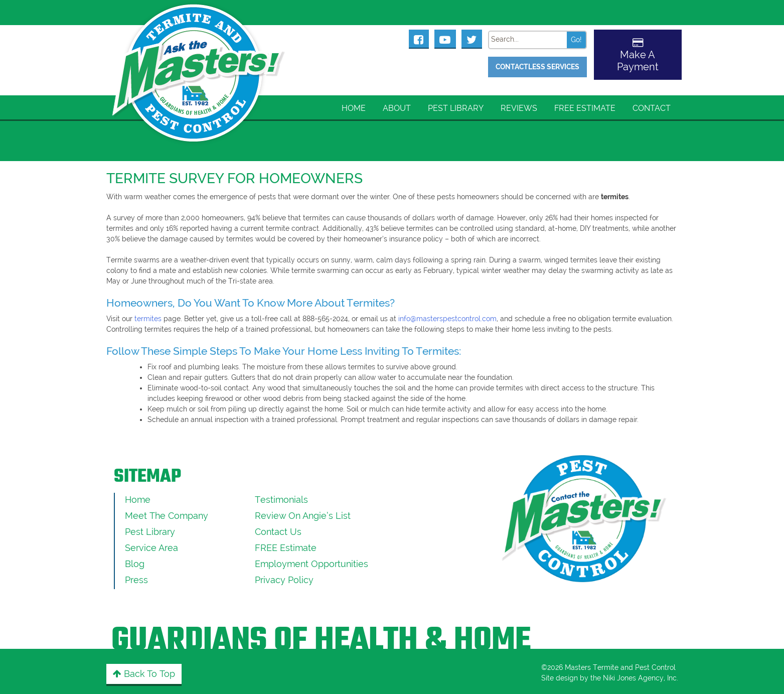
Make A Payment (638, 61)
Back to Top (144, 674)
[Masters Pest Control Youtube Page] (445, 39)
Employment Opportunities (311, 564)
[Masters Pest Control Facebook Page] (419, 39)
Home (354, 108)
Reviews (519, 108)
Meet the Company (167, 516)
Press (136, 580)
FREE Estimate (585, 108)
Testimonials (281, 500)
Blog (135, 564)
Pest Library (456, 108)
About (397, 108)
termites (148, 319)
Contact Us (278, 532)
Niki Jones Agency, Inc (640, 678)
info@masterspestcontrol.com (447, 319)
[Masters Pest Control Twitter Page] (472, 39)
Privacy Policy (284, 580)
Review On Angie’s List (303, 516)
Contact (652, 108)
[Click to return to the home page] (199, 60)
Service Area (151, 548)
